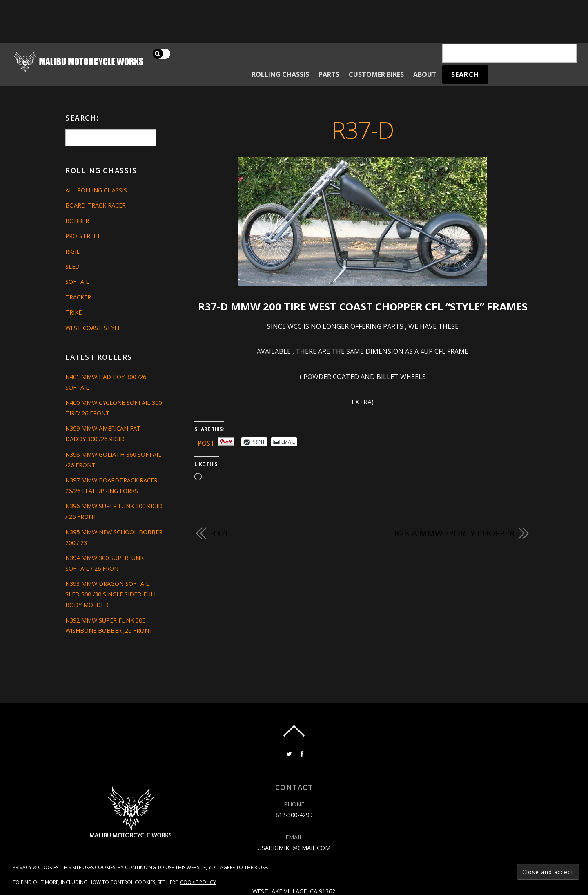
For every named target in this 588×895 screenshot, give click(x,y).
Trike (73, 312)
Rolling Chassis (280, 74)
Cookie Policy (198, 882)
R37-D (363, 130)
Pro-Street (83, 236)
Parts (329, 74)
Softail (77, 282)
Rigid (73, 251)
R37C (221, 533)
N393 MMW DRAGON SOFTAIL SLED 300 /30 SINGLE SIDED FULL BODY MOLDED (111, 594)
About (425, 74)
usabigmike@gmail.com (294, 848)
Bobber (77, 221)
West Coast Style (93, 328)
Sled (72, 267)
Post (206, 442)
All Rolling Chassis (96, 190)
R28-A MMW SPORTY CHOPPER (454, 533)
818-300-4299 (294, 815)
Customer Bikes (376, 74)
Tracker (78, 297)
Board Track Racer (96, 205)
